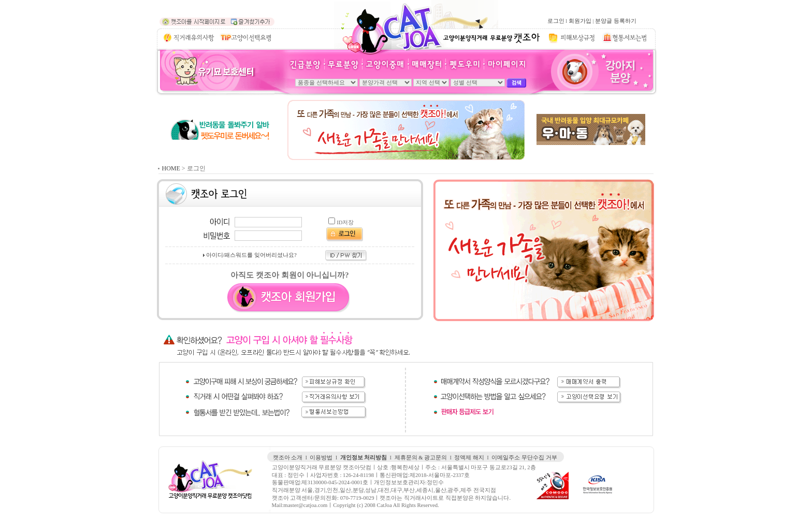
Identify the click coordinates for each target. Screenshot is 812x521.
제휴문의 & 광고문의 (421, 458)
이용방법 (321, 458)
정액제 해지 (469, 458)
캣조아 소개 (288, 458)
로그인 (556, 21)
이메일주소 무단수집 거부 (524, 458)
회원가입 (580, 21)
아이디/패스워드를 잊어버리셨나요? (251, 255)
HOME (171, 168)
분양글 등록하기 (616, 21)
